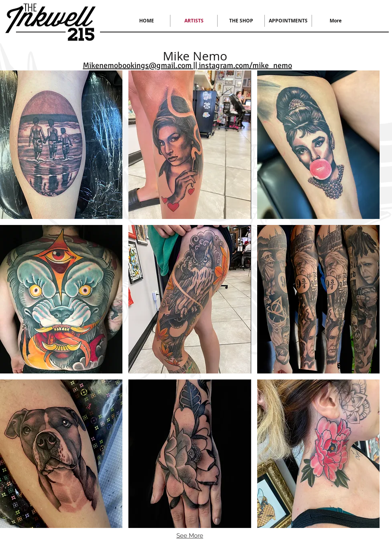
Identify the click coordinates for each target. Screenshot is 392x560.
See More (190, 536)
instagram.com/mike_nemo (245, 65)
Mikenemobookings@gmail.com (137, 65)
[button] (61, 145)
